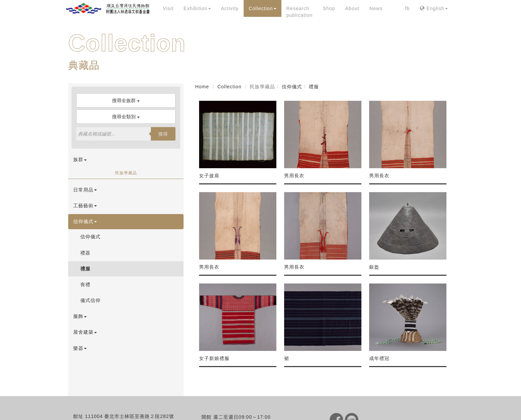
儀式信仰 (90, 300)
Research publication (300, 12)
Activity (230, 8)
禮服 (85, 269)
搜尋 (163, 134)
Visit (168, 8)
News (376, 8)
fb (408, 8)
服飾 (80, 316)
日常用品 (85, 190)
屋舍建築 (85, 332)
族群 (80, 159)
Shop (329, 8)
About (352, 8)
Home (202, 87)
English (434, 8)
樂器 (80, 348)
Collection (262, 8)
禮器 (85, 253)
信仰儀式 (85, 221)
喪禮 (85, 284)
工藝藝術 (85, 206)
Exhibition (197, 8)
